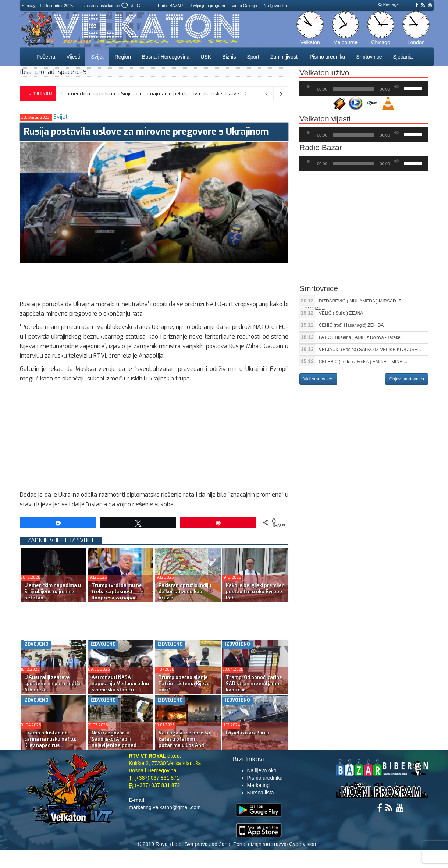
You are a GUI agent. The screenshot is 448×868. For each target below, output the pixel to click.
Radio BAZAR (170, 6)
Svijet (97, 57)
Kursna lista (261, 793)
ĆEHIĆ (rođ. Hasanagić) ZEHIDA (351, 325)
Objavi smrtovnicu (407, 379)
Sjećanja (403, 57)
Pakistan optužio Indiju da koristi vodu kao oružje (185, 591)
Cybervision (303, 844)
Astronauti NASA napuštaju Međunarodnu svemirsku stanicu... (120, 683)
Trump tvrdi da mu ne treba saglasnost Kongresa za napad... (117, 591)
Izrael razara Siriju (248, 733)
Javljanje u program (207, 6)
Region (123, 57)
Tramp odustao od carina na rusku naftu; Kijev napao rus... (50, 739)
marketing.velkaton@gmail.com (165, 807)
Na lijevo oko (275, 6)
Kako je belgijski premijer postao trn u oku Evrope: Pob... (255, 591)
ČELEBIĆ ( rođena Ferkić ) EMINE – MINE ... (363, 362)
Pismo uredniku (328, 57)
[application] (364, 89)
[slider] (354, 89)
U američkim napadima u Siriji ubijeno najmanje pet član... (53, 591)
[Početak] (309, 87)
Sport (253, 57)
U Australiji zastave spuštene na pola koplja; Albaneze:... (53, 683)
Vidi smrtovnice (318, 379)
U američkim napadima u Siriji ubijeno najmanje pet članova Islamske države (150, 94)
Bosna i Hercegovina (166, 57)
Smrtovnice (369, 57)
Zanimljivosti (285, 57)
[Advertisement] (154, 280)
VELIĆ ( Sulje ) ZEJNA (341, 313)
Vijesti (73, 57)
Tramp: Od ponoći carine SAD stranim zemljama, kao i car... (254, 683)
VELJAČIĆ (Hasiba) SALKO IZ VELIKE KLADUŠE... (370, 350)
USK (206, 57)
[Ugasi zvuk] (397, 87)
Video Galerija (244, 6)
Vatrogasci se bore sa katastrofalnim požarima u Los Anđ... (184, 739)
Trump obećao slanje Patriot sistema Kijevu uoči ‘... (184, 683)
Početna (46, 57)
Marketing (258, 785)
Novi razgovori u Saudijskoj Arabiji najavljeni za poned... (116, 739)
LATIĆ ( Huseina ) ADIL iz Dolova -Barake (360, 337)
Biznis (229, 57)
